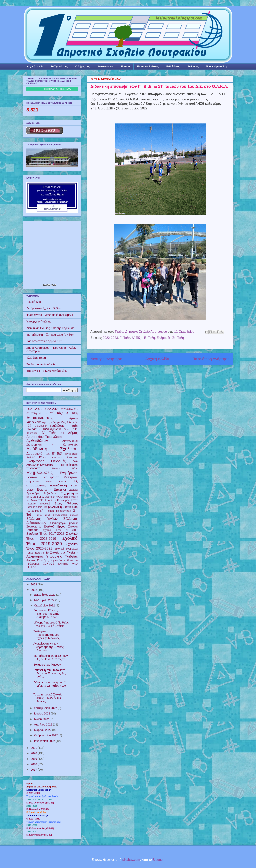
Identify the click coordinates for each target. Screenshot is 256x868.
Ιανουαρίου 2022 (45, 741)
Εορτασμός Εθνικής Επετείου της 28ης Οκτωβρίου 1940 (46, 614)
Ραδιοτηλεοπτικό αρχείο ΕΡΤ (44, 341)
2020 (34, 753)
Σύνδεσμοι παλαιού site (41, 364)
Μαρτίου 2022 (43, 730)
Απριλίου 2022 (43, 725)
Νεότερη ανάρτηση (106, 359)
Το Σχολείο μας (59, 67)
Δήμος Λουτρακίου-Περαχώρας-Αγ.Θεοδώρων (52, 437)
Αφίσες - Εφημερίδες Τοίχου (58, 422)
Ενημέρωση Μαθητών (60, 477)
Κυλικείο (31, 504)
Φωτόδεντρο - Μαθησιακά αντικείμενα (50, 315)
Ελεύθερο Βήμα (36, 358)
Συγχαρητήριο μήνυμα (65, 515)
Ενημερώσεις (39, 472)
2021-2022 (34, 409)
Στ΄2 (47, 515)
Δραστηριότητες (38, 454)
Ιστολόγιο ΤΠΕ (35, 500)
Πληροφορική (35, 511)
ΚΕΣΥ (74, 500)
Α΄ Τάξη (72, 413)
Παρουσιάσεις (34, 507)
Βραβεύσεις (57, 426)
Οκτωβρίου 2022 (45, 605)
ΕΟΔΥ (74, 486)
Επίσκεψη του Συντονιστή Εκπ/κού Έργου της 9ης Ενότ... (50, 673)
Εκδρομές (193, 67)
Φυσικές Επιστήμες (38, 560)
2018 (34, 764)
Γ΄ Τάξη (125, 338)
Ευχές (40, 497)
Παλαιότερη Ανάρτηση (211, 359)
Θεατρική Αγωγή (54, 497)
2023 (34, 584)
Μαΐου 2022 (42, 719)
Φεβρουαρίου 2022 (46, 735)
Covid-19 (48, 564)
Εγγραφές (71, 454)
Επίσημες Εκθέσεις (148, 67)
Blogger (158, 860)
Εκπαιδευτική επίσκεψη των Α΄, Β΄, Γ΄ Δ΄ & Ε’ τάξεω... (51, 657)
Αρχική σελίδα (35, 67)
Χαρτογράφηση (58, 560)
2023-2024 (67, 409)
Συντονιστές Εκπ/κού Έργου (46, 526)
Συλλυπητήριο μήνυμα (64, 523)
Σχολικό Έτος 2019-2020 (52, 541)
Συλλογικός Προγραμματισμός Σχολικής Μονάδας (46, 635)
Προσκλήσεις (63, 511)
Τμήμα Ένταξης (35, 553)
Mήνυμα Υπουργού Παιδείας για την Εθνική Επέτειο (51, 624)
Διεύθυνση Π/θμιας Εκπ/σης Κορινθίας (50, 328)
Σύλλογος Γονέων (42, 519)
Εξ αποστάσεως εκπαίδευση (52, 483)
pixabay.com (131, 860)
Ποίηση (50, 511)
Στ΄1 (39, 515)
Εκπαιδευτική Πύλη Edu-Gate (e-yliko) (50, 335)
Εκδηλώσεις (173, 67)
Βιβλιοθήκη (41, 426)
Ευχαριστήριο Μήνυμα (47, 665)
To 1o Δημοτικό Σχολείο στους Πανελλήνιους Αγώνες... (48, 698)
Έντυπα (125, 67)
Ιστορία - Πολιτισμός (57, 500)
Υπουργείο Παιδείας (39, 321)
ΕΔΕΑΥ (30, 458)
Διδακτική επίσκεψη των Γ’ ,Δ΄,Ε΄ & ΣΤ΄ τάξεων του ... (50, 686)
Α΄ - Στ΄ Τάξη (51, 413)
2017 (34, 770)
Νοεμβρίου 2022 (45, 600)
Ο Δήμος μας (83, 67)
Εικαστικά (72, 458)
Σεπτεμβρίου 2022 (46, 708)
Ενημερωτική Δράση (39, 482)
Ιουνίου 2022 (42, 713)
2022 (34, 590)
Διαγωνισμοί (70, 441)
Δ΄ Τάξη (137, 338)
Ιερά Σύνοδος (71, 497)
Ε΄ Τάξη (149, 338)
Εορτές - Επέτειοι (52, 490)
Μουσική (45, 504)
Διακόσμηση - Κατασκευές (52, 445)
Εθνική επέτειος (51, 457)
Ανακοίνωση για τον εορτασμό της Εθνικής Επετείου (48, 647)
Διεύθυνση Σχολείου (52, 449)
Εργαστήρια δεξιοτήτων (41, 493)
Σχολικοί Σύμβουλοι (66, 549)
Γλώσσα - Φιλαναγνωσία (44, 429)
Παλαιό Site (34, 302)
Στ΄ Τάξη (178, 338)
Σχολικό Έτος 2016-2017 (60, 530)
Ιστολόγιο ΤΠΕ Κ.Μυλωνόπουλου (47, 371)
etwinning (63, 564)
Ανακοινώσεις (105, 67)
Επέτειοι (73, 490)
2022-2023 (110, 338)
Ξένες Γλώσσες (66, 503)
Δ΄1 (62, 433)
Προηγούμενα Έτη (216, 67)
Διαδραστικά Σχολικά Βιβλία (43, 308)
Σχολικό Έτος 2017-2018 (45, 534)
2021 (34, 748)
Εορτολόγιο (50, 285)
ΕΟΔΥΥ (31, 490)
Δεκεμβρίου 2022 (45, 595)
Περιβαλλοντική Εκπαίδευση (60, 507)
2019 (34, 759)
